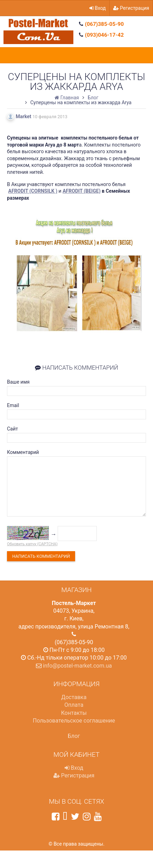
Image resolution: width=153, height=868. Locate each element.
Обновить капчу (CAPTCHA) (32, 544)
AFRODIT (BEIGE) (82, 191)
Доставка (74, 697)
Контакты (74, 713)
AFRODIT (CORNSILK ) (33, 191)
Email (13, 405)
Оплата (74, 705)
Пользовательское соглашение (74, 721)
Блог (74, 736)
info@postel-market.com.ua (78, 666)
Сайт (13, 429)
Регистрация (131, 8)
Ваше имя (18, 382)
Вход (98, 8)
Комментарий (23, 452)
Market (24, 116)
